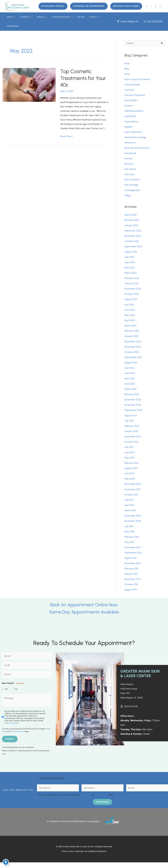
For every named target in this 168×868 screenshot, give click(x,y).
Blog (127, 69)
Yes (6, 694)
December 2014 (133, 584)
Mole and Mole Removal (137, 149)
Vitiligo (128, 197)
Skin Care (129, 176)
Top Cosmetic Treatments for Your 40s (83, 79)
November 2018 (132, 526)
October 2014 (131, 589)
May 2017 (129, 547)
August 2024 (131, 302)
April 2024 (130, 323)
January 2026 (131, 227)
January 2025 (131, 286)
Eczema (129, 107)
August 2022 (131, 419)
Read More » (67, 137)
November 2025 (133, 238)
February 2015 (132, 574)
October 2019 (131, 499)
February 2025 (132, 281)
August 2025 (131, 254)
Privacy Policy (85, 800)
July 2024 (129, 307)
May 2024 (130, 318)
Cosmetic (129, 90)
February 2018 (132, 542)
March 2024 (131, 329)
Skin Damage (131, 186)
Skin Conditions (132, 181)
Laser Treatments (133, 133)
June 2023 (130, 376)
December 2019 (132, 488)
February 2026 (132, 222)
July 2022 (129, 424)
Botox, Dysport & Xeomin (137, 80)
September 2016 (133, 557)
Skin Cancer (131, 170)
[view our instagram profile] (160, 6)
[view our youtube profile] (156, 6)
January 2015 (131, 579)
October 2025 (132, 243)
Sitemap (80, 857)
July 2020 (129, 478)
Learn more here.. (12, 729)
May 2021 (129, 462)
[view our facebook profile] (147, 6)
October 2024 (132, 297)
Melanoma (130, 144)
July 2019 (129, 504)
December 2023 (133, 344)
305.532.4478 (153, 22)
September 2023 (133, 360)
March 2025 (131, 275)
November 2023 (133, 350)
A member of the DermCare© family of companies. (73, 827)
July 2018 (129, 531)
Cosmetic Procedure (135, 96)
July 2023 (129, 371)
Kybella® (129, 128)
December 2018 (132, 520)
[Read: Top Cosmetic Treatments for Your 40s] (29, 85)
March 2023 (131, 392)
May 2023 (130, 382)
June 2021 (129, 456)
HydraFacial (130, 117)
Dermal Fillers (131, 101)
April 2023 (130, 387)
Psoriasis (129, 160)
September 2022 (133, 414)
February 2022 (132, 430)
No (16, 694)
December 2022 (133, 403)
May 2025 (130, 270)
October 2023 (132, 355)
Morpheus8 (130, 154)
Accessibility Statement (96, 857)
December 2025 (133, 233)
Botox (128, 75)
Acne (127, 64)
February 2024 (132, 334)
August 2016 (131, 563)
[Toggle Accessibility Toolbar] (6, 862)
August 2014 (131, 595)
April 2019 (129, 510)
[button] (52, 6)
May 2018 (129, 536)
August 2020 (131, 472)
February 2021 (132, 467)
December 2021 (133, 440)
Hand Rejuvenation (134, 112)
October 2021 (131, 446)
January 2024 (131, 339)
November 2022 (133, 408)
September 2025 (133, 249)
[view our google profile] (151, 6)
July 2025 (129, 259)
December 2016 (133, 552)
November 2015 (132, 568)
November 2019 (132, 494)
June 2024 (130, 312)
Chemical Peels (132, 85)
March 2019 (130, 515)
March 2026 (131, 217)
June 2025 (130, 265)
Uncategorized (132, 192)
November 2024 (133, 291)
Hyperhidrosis (131, 122)
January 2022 (131, 435)
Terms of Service (17, 737)
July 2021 (129, 451)
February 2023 (132, 398)
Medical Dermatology (135, 138)
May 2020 (130, 483)
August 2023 (131, 366)
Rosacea (129, 165)
